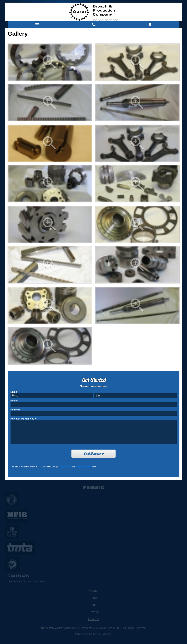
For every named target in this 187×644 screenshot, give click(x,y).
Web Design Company (87, 634)
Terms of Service (83, 467)
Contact (94, 619)
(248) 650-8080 (18, 576)
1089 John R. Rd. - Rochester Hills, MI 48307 (26, 581)
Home (93, 591)
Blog (94, 605)
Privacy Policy (65, 467)
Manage (107, 634)
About (94, 598)
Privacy (93, 612)
